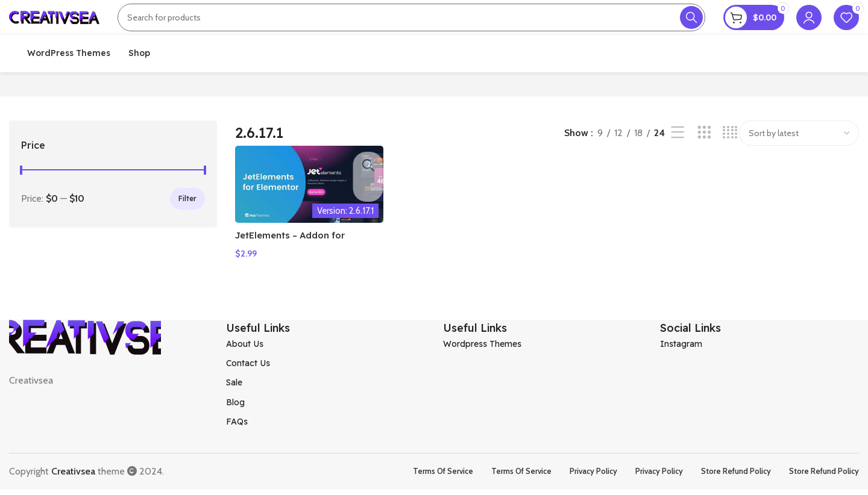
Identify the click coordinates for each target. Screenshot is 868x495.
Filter (187, 235)
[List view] (678, 170)
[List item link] (325, 380)
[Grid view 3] (704, 170)
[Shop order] (799, 169)
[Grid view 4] (730, 170)
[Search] (411, 27)
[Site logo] (54, 26)
